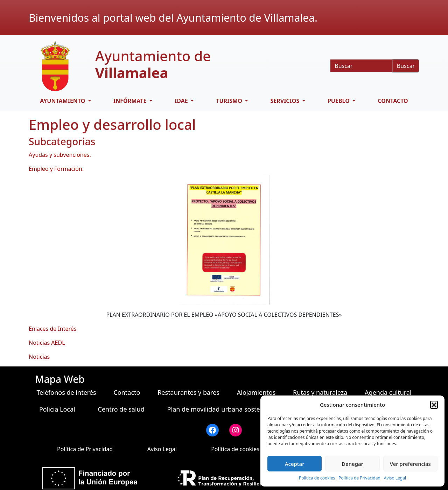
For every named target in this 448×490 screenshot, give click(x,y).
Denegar (352, 464)
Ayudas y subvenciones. (60, 155)
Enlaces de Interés (53, 329)
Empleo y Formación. (56, 169)
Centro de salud (121, 409)
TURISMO (230, 101)
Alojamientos (256, 392)
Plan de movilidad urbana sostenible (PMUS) (232, 409)
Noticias (39, 357)
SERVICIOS (285, 101)
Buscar (406, 66)
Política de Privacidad (359, 478)
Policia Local (57, 409)
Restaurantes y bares (188, 392)
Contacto (393, 101)
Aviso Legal (395, 478)
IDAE (182, 101)
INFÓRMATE (131, 101)
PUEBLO (339, 101)
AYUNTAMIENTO (63, 101)
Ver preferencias (410, 464)
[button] (434, 405)
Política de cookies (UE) (241, 449)
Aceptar (295, 464)
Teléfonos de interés (66, 392)
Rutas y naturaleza (320, 392)
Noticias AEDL (47, 343)
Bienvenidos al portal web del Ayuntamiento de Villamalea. (173, 18)
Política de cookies (317, 478)
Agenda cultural (388, 392)
